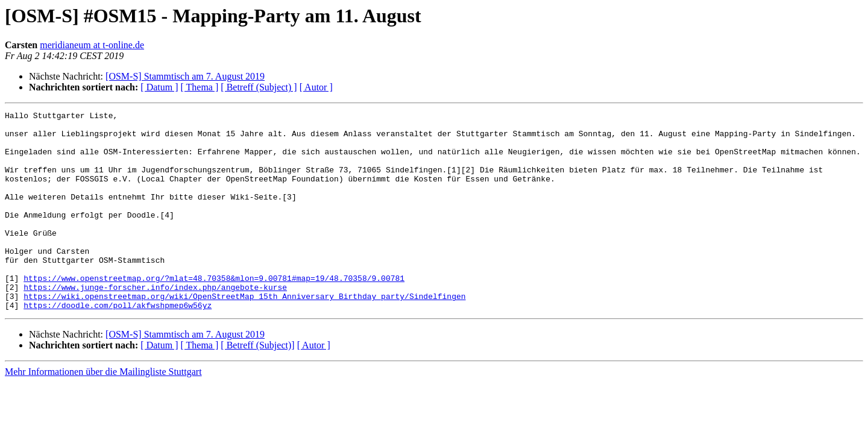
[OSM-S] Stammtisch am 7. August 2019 (185, 76)
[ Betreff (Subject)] (257, 385)
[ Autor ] (316, 87)
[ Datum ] (159, 87)
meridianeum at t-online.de (92, 45)
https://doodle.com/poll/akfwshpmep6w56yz (118, 345)
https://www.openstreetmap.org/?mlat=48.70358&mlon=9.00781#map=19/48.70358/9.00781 (214, 312)
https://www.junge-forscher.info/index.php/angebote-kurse (155, 323)
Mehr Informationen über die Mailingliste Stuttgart (103, 411)
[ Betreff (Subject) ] (259, 87)
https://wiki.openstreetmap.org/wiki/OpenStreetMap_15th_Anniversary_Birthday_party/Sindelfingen (244, 334)
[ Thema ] (200, 87)
